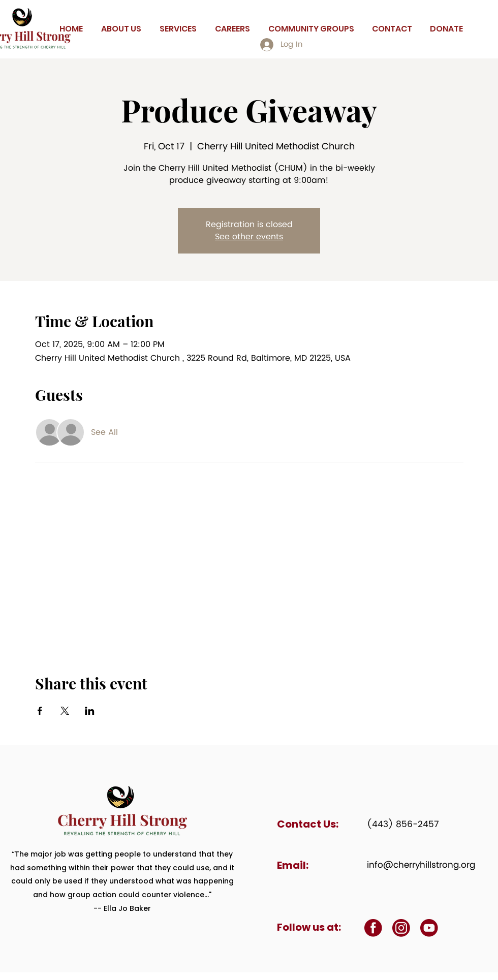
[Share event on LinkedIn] (90, 711)
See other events (249, 237)
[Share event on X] (65, 711)
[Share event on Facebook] (40, 711)
